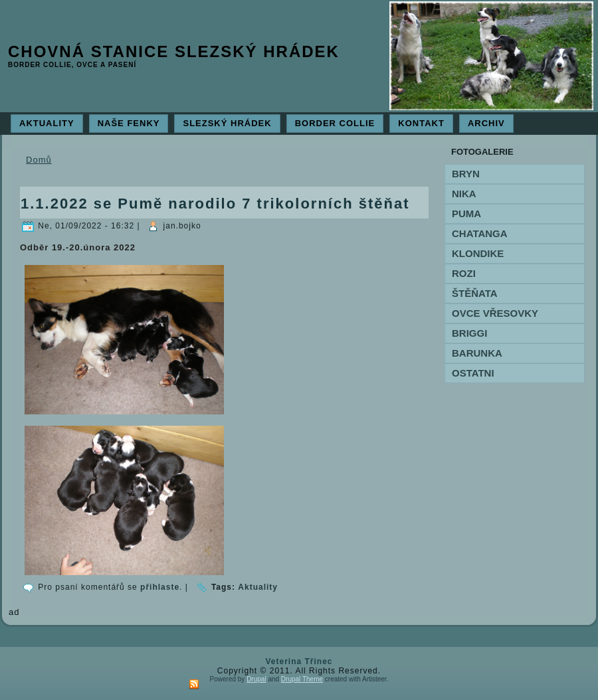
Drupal (256, 679)
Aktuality (258, 587)
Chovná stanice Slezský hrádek (174, 51)
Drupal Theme (302, 679)
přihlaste (160, 587)
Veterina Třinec (299, 661)
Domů (39, 160)
